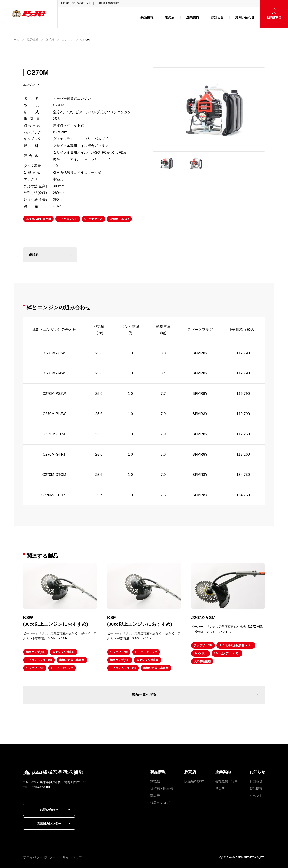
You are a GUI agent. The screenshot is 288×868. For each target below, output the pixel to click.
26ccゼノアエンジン (227, 653)
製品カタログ (160, 803)
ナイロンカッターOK (39, 660)
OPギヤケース (94, 219)
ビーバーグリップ (62, 668)
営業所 (220, 788)
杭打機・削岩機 (162, 788)
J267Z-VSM (203, 617)
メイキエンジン (68, 219)
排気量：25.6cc (119, 219)
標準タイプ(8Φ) (36, 652)
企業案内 (193, 17)
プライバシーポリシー (39, 857)
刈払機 (50, 40)
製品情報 (147, 17)
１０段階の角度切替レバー (236, 645)
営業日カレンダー (49, 824)
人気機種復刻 (202, 661)
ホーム (15, 40)
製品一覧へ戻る (144, 695)
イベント (256, 796)
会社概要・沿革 (227, 781)
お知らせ (217, 17)
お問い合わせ (245, 17)
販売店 (170, 17)
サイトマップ (72, 857)
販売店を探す (194, 781)
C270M (85, 40)
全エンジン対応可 (64, 652)
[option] (209, 109)
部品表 (33, 254)
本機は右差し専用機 (38, 219)
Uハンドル (200, 653)
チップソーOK (35, 668)
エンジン (67, 40)
